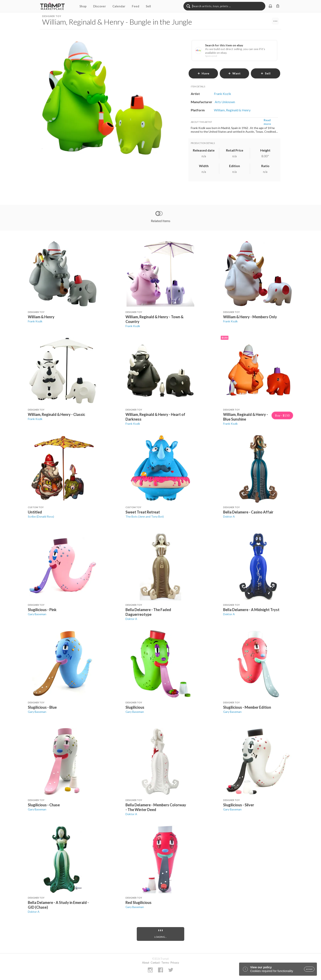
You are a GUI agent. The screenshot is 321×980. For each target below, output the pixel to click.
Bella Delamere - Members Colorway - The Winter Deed (156, 807)
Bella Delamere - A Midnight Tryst (251, 610)
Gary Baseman (37, 614)
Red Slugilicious (138, 902)
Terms (165, 963)
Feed (136, 6)
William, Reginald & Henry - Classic (57, 414)
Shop (83, 6)
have (203, 73)
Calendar (119, 6)
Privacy (175, 963)
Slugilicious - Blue (42, 707)
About (146, 963)
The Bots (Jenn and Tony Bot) (145, 516)
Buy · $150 (282, 415)
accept (309, 969)
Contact (155, 963)
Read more (267, 122)
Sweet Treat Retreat (143, 512)
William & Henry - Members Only (250, 317)
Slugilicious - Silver (239, 805)
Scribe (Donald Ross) (41, 516)
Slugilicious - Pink (42, 610)
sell (266, 73)
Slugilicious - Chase (44, 805)
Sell (148, 6)
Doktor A (229, 516)
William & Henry (41, 317)
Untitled (35, 512)
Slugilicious (135, 707)
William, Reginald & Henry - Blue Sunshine (246, 417)
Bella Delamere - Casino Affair (248, 512)
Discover (99, 6)
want (234, 73)
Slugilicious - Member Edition (247, 707)
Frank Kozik (35, 321)
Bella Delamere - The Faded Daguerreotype (148, 612)
